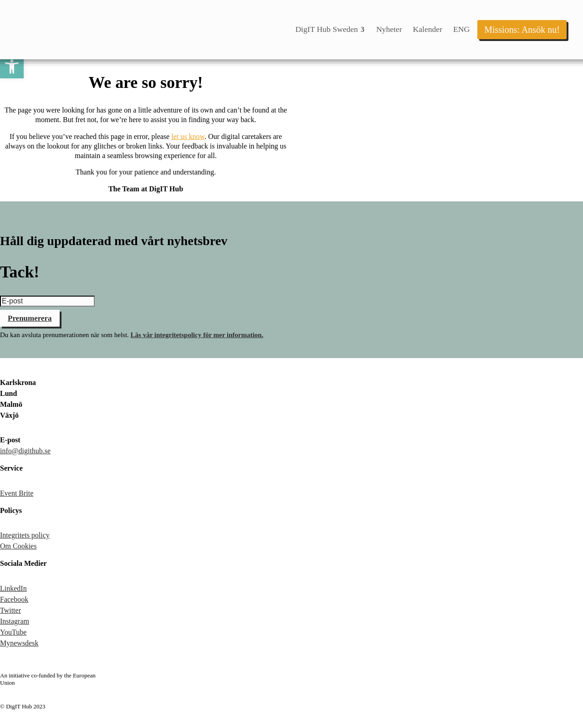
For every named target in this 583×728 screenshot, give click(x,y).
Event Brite (17, 493)
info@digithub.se (25, 451)
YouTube (13, 632)
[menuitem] (330, 30)
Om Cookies (18, 546)
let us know (188, 136)
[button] (12, 67)
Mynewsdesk (19, 643)
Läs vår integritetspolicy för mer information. (197, 335)
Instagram (15, 621)
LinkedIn (13, 588)
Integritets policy (25, 535)
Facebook (14, 599)
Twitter (10, 610)
